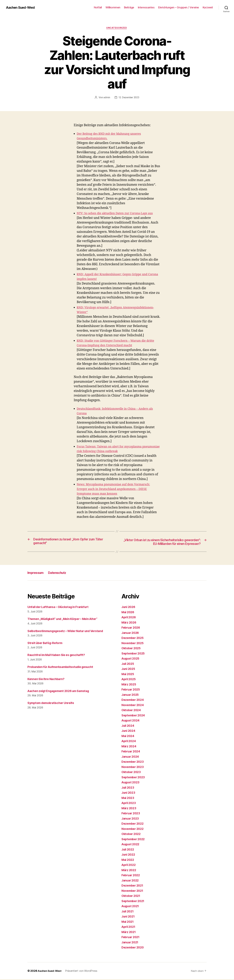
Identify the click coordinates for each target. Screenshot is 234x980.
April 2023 (129, 804)
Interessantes (146, 7)
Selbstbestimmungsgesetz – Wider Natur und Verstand (69, 632)
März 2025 (129, 685)
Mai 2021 (128, 922)
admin (106, 98)
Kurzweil (208, 7)
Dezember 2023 (133, 763)
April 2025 (129, 680)
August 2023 (131, 783)
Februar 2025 (132, 690)
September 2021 (134, 902)
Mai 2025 (128, 675)
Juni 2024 (129, 732)
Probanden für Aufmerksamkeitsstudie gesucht (63, 668)
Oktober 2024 (132, 711)
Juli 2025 (128, 664)
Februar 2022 (132, 876)
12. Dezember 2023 (129, 98)
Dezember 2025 (133, 639)
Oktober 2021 (132, 897)
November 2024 (134, 706)
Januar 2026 (131, 633)
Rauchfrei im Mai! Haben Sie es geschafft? (59, 656)
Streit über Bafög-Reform (46, 644)
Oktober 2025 (132, 649)
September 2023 (134, 778)
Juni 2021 (129, 917)
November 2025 (134, 644)
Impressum (37, 574)
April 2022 (129, 866)
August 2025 (131, 659)
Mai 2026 (128, 613)
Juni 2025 (129, 670)
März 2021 (129, 933)
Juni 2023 (129, 793)
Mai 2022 (128, 860)
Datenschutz (61, 574)
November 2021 (133, 891)
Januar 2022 (131, 881)
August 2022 (131, 845)
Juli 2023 (128, 788)
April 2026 (129, 618)
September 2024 (134, 716)
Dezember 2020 (134, 948)
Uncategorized (117, 28)
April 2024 (129, 742)
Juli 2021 (128, 912)
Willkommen (113, 7)
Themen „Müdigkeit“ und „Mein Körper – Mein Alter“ (66, 620)
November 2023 (134, 768)
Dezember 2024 (134, 701)
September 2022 (134, 840)
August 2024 (131, 721)
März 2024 (130, 747)
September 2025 (134, 654)
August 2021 (131, 907)
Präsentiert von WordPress (83, 972)
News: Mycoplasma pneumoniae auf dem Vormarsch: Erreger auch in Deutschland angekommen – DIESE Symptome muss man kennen (116, 489)
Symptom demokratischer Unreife (53, 704)
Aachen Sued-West (22, 7)
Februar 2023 (132, 814)
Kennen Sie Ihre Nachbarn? (47, 680)
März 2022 (129, 871)
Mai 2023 (128, 799)
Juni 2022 (129, 855)
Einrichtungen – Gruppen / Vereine (179, 7)
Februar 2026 (132, 628)
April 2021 (129, 928)
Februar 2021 (131, 938)
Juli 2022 (128, 850)
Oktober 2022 (132, 835)
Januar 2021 (131, 943)
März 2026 (130, 623)
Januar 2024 (131, 757)
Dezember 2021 (133, 886)
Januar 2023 (131, 819)
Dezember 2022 (133, 824)
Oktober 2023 (132, 773)
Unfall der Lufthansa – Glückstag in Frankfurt (61, 608)
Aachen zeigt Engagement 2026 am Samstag (61, 692)
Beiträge (129, 7)
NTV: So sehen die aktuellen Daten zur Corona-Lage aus (118, 214)
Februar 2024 (132, 752)
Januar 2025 (131, 695)
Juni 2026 (129, 608)
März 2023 (129, 809)
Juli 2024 (129, 726)
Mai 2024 (128, 737)
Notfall (98, 7)
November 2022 (134, 830)
